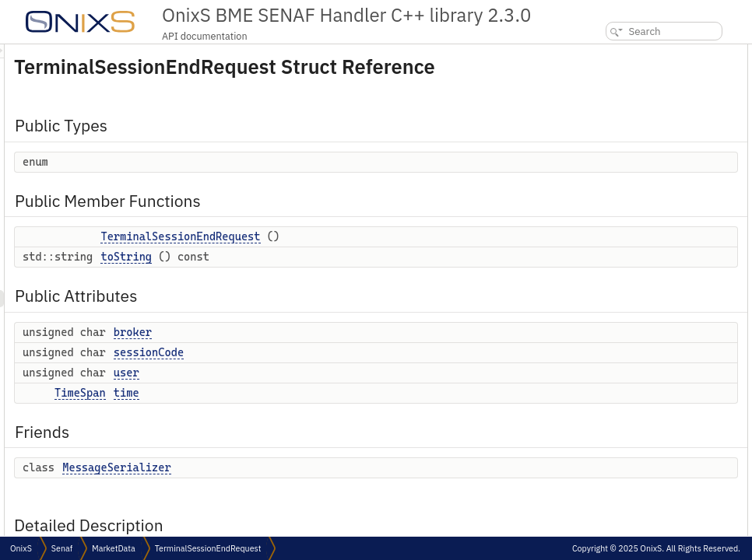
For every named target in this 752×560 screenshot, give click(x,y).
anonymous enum (628, 286)
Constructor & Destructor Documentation (664, 303)
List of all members (618, 491)
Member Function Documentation (648, 337)
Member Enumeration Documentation (657, 269)
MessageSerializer (311, 489)
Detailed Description (621, 252)
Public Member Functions (634, 80)
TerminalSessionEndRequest (375, 258)
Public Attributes (616, 132)
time (321, 415)
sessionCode (343, 374)
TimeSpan (275, 415)
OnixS (21, 548)
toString (321, 278)
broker (327, 354)
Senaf (62, 548)
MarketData (114, 548)
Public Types (606, 52)
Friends (595, 217)
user (321, 394)
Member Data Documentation (640, 406)
